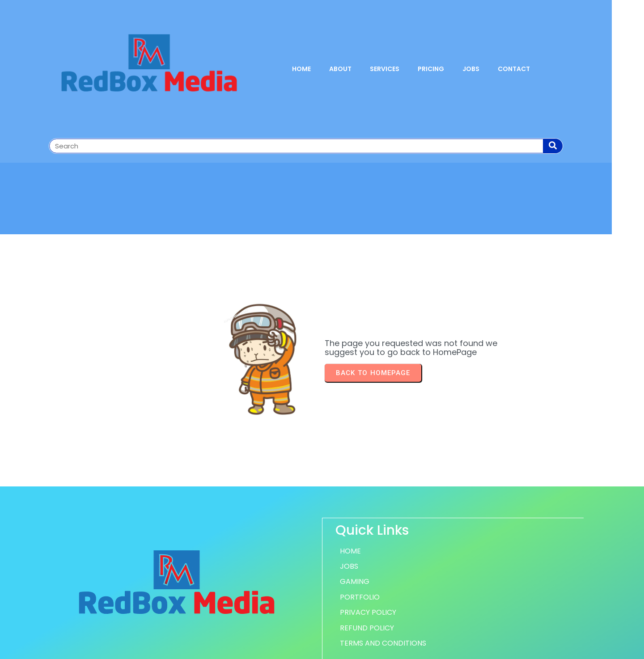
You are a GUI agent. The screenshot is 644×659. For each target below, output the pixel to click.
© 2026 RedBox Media (322, 647)
